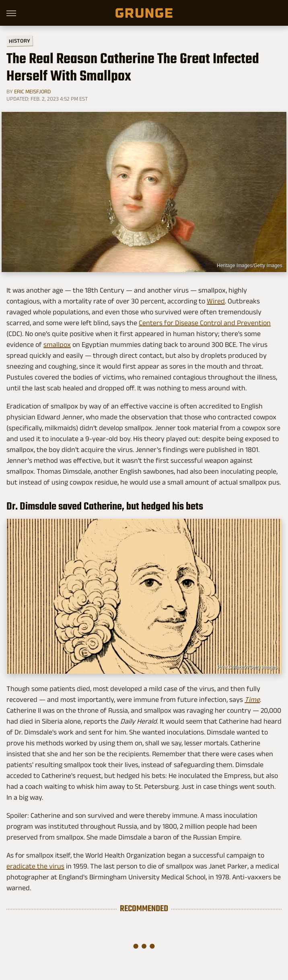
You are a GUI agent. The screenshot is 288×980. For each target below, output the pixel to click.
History (20, 40)
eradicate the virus (35, 866)
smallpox (57, 345)
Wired (216, 301)
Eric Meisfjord (32, 91)
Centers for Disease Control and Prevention (205, 323)
